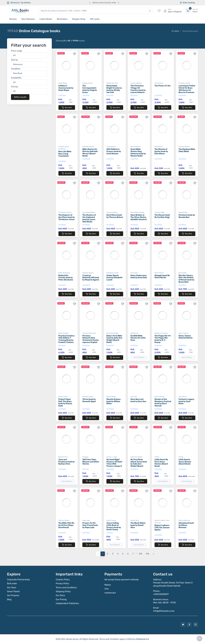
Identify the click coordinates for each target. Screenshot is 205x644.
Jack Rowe (183, 397)
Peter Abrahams (64, 273)
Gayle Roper (63, 83)
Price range (17, 51)
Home (175, 31)
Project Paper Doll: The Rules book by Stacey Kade (65, 403)
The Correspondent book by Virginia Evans (90, 89)
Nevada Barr (183, 212)
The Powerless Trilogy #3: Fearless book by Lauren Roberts (138, 89)
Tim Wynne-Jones (65, 212)
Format (15, 87)
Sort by (14, 60)
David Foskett (63, 333)
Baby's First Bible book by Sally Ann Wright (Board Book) (114, 339)
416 (147, 554)
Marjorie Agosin (88, 273)
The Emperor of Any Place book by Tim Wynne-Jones (67, 217)
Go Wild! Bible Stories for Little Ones (138, 338)
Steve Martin (159, 273)
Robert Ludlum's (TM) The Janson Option (162, 528)
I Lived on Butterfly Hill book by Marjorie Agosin (91, 278)
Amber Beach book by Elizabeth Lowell (114, 278)
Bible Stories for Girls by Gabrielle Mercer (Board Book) (90, 152)
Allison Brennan (184, 520)
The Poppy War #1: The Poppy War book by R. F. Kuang (163, 339)
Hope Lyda (86, 520)
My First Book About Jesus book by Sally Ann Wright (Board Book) (139, 464)
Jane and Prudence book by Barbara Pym (67, 462)
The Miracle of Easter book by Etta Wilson (161, 151)
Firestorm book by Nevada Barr (187, 216)
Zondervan (134, 333)
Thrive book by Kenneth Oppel (89, 400)
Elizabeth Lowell (112, 273)
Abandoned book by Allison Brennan (186, 525)
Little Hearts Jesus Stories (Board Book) (185, 462)
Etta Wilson (159, 147)
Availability (16, 78)
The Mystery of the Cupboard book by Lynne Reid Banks (89, 218)
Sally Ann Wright (112, 333)
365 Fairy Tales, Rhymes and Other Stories (91, 462)
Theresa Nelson (112, 212)
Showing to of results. (70, 41)
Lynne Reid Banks (89, 212)
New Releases (28, 19)
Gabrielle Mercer (88, 147)
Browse (13, 19)
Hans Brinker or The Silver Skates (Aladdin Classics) (139, 217)
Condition (16, 69)
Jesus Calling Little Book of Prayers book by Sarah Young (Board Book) (114, 527)
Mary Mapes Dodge (137, 212)
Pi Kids (157, 457)
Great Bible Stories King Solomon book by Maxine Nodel (138, 152)
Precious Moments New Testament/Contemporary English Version (90, 340)
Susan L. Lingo (112, 457)
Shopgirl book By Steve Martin (162, 277)
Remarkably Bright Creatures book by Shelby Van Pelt (114, 89)
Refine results (20, 97)
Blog (9, 599)
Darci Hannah (159, 397)
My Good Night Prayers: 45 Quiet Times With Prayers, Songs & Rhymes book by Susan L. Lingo (114, 465)
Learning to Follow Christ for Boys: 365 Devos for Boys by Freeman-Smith (187, 90)
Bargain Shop (79, 19)
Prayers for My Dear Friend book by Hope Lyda (90, 525)
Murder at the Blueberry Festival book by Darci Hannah (163, 403)
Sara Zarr (134, 397)
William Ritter (111, 397)
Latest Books (46, 19)
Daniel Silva (135, 520)
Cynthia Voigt (159, 212)
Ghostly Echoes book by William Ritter (113, 401)
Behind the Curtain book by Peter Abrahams (66, 278)
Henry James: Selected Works (186, 337)
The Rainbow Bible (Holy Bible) (187, 150)
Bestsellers (62, 19)
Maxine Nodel (135, 147)
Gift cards (95, 19)
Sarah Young (111, 520)
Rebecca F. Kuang (161, 333)
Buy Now (67, 108)
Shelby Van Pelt (112, 83)
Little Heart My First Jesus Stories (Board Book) (161, 463)
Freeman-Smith (184, 83)
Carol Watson (111, 147)
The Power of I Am (163, 86)
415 (140, 554)
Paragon (85, 457)
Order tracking (187, 3)
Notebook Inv (142, 639)
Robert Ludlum (160, 520)
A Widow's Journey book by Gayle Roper (66, 88)
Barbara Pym (63, 457)
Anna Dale (134, 273)
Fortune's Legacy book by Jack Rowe (186, 401)
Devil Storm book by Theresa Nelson (115, 216)
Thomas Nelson (184, 147)
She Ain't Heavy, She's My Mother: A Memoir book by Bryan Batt (187, 279)
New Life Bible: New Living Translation (65, 154)
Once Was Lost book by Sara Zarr (138, 400)
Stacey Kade (63, 397)
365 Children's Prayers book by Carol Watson (114, 151)
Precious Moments (89, 333)
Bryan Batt (183, 273)
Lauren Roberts (136, 83)
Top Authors (25, 3)
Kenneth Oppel (88, 397)
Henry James (183, 333)
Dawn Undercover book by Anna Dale (139, 277)
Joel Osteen (159, 83)
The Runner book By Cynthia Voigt (162, 216)
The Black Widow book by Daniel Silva (138, 525)
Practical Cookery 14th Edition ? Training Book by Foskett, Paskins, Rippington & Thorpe (67, 341)
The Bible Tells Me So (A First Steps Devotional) (66, 525)
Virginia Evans (87, 83)
